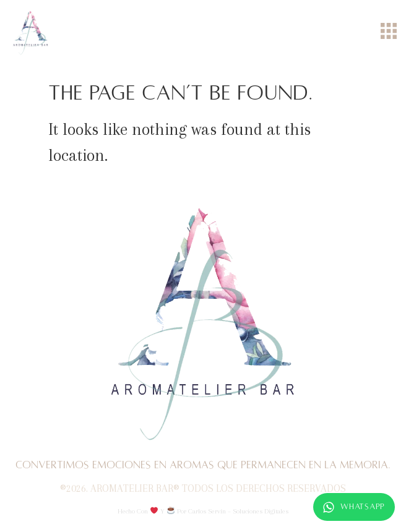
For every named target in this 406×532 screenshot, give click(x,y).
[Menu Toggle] (389, 31)
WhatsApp (354, 507)
